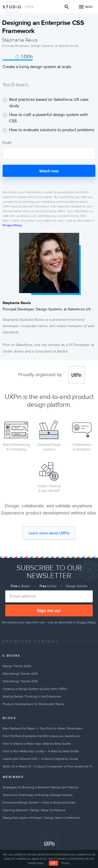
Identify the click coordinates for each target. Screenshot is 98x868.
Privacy (66, 863)
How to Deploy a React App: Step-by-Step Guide (37, 744)
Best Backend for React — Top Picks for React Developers (43, 728)
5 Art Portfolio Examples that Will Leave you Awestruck (41, 736)
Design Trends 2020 (17, 666)
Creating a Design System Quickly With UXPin (35, 689)
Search (67, 7)
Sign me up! (49, 611)
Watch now (49, 171)
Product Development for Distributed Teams (33, 704)
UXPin (77, 375)
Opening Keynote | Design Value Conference (34, 810)
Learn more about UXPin (49, 533)
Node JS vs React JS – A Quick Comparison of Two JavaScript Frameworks (49, 766)
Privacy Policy (12, 225)
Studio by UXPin (12, 7)
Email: (7, 143)
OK (53, 863)
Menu (89, 7)
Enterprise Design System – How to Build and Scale (39, 803)
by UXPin (29, 7)
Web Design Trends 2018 (20, 681)
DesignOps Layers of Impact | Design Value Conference (41, 818)
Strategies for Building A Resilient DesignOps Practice (41, 787)
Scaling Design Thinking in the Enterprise (32, 696)
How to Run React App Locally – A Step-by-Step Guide (41, 751)
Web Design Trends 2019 (20, 674)
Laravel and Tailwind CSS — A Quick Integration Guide (40, 759)
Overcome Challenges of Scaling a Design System (38, 795)
